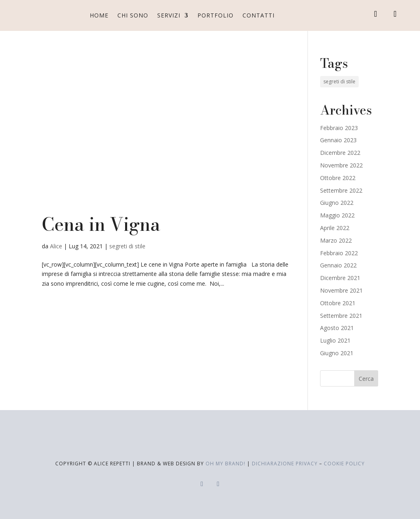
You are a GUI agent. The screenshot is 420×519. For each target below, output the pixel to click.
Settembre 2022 (341, 190)
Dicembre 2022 (340, 153)
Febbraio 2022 (339, 253)
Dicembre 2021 (340, 278)
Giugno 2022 (337, 203)
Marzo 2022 (336, 240)
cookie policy (344, 464)
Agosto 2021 (337, 328)
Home (99, 15)
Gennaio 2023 (338, 140)
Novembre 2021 (341, 290)
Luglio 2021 (335, 340)
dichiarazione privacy (285, 464)
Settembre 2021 (341, 316)
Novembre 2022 (341, 165)
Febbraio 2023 (339, 128)
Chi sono (133, 15)
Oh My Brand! (225, 464)
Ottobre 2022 (338, 178)
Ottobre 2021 (338, 303)
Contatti (259, 15)
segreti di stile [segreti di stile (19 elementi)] (339, 81)
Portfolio (215, 15)
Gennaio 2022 (338, 265)
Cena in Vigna (101, 224)
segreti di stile (127, 246)
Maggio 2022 (337, 215)
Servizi (169, 15)
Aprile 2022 (335, 228)
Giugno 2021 (337, 353)
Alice (56, 246)
